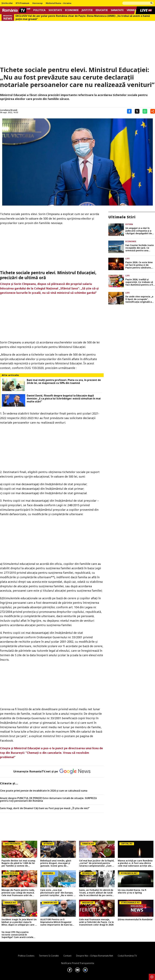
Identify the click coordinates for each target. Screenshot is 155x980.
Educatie (102, 10)
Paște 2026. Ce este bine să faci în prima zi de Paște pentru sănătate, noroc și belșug (139, 265)
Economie (72, 10)
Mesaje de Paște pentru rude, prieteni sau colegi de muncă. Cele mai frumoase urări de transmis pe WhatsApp (18, 893)
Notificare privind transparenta (78, 963)
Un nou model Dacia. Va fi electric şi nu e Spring (132, 891)
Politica (39, 10)
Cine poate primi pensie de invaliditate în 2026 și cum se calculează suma (44, 791)
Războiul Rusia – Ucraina (59, 3)
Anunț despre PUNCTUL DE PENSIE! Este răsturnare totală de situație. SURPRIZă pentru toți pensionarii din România (48, 800)
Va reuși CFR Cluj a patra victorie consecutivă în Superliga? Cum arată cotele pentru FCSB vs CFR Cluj (17, 935)
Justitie (87, 10)
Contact (67, 956)
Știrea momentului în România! (135, 920)
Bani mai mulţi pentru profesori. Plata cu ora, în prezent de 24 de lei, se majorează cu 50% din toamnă (64, 382)
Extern (129, 224)
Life (128, 259)
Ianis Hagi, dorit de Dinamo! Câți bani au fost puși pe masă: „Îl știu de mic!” (45, 808)
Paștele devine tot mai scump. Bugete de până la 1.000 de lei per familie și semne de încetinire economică (19, 863)
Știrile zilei (7, 3)
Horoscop (38, 3)
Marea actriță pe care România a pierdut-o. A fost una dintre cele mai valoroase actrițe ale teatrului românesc (135, 863)
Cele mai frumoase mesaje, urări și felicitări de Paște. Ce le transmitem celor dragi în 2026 (96, 922)
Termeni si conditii (49, 956)
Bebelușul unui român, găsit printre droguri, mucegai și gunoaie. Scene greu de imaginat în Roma (56, 863)
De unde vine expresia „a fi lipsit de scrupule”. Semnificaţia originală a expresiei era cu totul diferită (139, 299)
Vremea (132, 10)
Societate (55, 10)
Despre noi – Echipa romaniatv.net (95, 956)
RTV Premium (22, 3)
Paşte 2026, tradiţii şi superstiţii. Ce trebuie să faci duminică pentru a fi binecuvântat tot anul (139, 282)
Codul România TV (127, 956)
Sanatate (117, 10)
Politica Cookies (26, 956)
